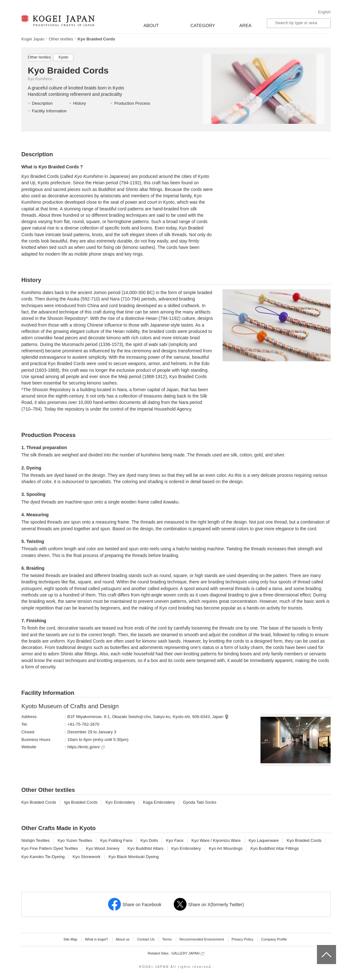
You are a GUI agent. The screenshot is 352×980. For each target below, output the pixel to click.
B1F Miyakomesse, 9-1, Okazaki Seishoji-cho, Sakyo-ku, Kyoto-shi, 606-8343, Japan (145, 717)
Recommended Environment (202, 939)
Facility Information (49, 111)
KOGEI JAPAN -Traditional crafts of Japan (58, 21)
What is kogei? (96, 939)
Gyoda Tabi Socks (200, 802)
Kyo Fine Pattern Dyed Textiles (50, 848)
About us (123, 939)
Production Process (132, 103)
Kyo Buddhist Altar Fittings (275, 848)
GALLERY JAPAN (188, 953)
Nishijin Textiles (36, 840)
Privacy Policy (242, 939)
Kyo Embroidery (120, 802)
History (79, 103)
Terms (167, 939)
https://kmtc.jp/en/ (86, 747)
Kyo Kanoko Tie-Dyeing (43, 857)
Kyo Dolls (149, 840)
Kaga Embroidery (159, 802)
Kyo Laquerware (264, 840)
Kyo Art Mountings (226, 848)
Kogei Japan (33, 39)
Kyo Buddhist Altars (146, 848)
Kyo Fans (175, 840)
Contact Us (146, 939)
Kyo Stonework (87, 857)
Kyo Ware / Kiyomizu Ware (216, 840)
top (319, 947)
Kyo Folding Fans (116, 840)
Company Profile (274, 939)
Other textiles (61, 39)
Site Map (70, 939)
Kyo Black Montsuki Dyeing (134, 857)
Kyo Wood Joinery (103, 848)
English (324, 12)
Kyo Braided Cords (39, 802)
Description (42, 103)
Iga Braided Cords (81, 802)
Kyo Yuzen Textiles (75, 840)
